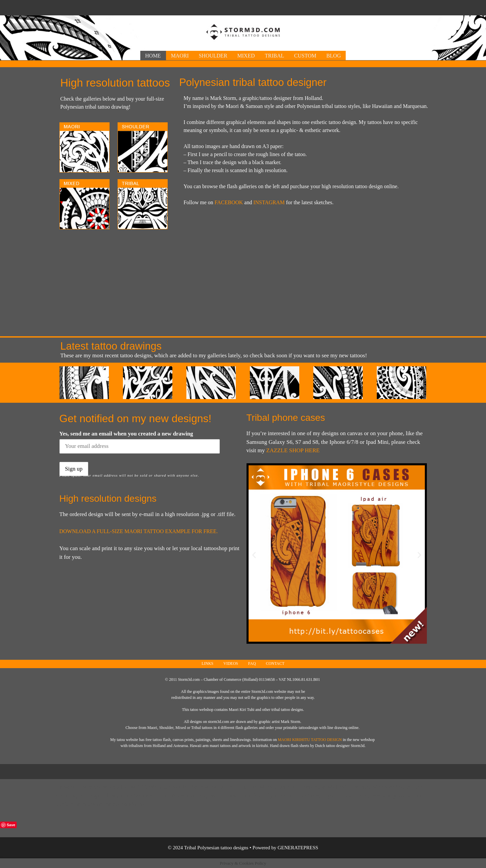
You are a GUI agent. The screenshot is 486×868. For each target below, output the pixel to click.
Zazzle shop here (293, 450)
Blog (334, 56)
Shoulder (213, 56)
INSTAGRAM (269, 202)
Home (153, 56)
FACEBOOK (229, 202)
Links (207, 663)
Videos (231, 663)
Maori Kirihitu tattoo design (310, 740)
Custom (305, 56)
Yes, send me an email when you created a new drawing (126, 434)
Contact (275, 663)
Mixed (246, 56)
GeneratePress (298, 848)
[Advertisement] (243, 7)
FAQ (252, 663)
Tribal (275, 56)
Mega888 (143, 787)
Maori (180, 56)
